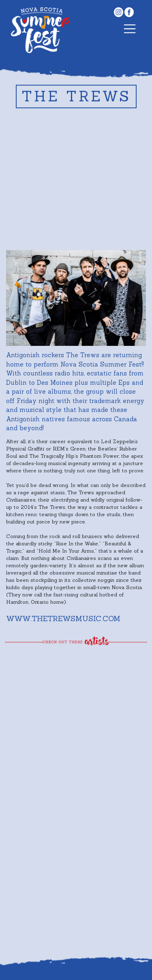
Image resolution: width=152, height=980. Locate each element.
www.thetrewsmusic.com (63, 619)
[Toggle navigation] (130, 30)
